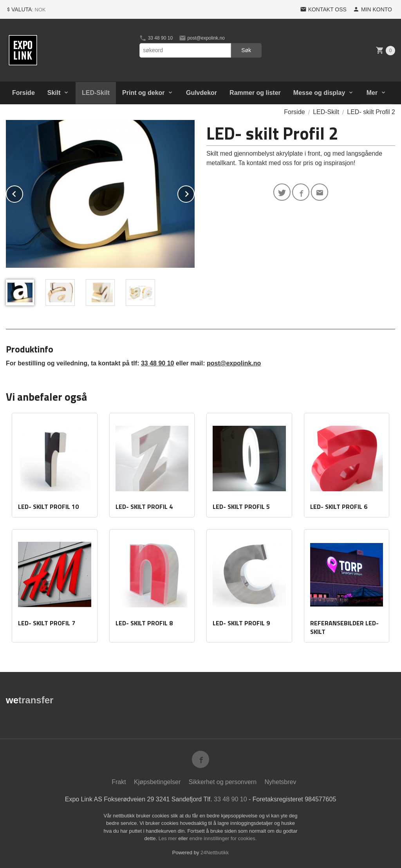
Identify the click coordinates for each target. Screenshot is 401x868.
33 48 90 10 (156, 38)
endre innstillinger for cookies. (223, 838)
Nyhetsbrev (281, 782)
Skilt (54, 93)
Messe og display (319, 93)
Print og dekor (143, 93)
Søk (246, 50)
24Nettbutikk (215, 853)
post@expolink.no (202, 38)
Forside (23, 93)
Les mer (169, 838)
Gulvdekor (201, 93)
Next (194, 193)
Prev (23, 193)
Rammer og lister (255, 93)
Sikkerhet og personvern (223, 782)
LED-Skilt (96, 93)
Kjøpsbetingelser (157, 782)
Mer (372, 93)
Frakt (119, 782)
